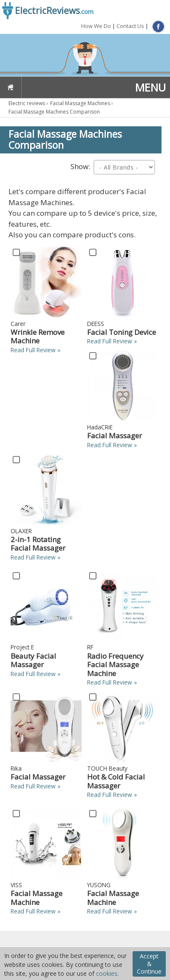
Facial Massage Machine (37, 898)
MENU (150, 87)
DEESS (96, 324)
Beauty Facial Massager (33, 660)
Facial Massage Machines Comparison (54, 112)
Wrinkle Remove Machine (38, 336)
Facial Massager (115, 436)
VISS (16, 885)
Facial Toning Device (122, 332)
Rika (16, 768)
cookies (107, 973)
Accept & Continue (149, 964)
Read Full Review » (35, 350)
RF (90, 647)
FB (158, 26)
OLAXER (21, 531)
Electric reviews (27, 103)
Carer (18, 324)
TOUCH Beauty (107, 768)
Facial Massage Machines (80, 103)
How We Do (96, 26)
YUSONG (99, 885)
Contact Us (130, 26)
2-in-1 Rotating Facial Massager (38, 544)
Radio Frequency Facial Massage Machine (115, 665)
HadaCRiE (100, 427)
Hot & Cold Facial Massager (116, 781)
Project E (22, 647)
